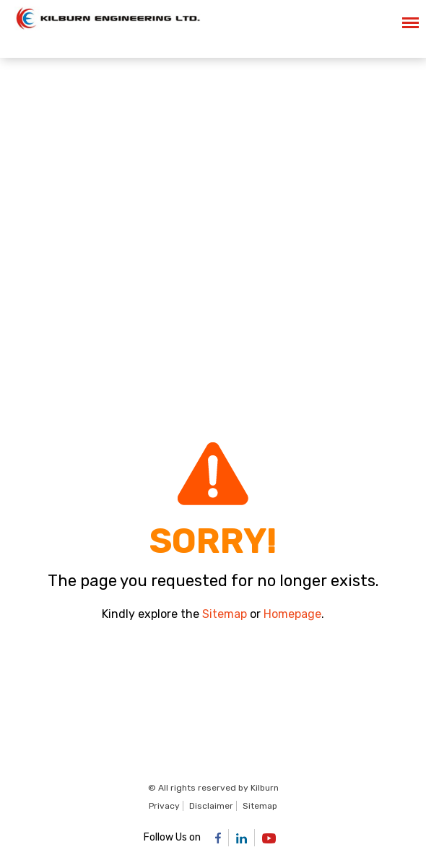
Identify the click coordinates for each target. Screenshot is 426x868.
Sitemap (225, 614)
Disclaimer (211, 806)
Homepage (292, 614)
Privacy (164, 806)
